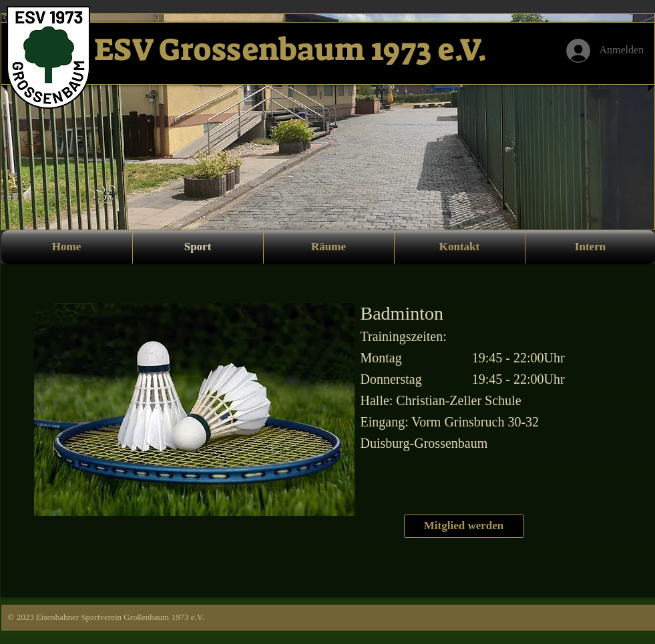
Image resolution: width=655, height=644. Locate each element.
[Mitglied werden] (464, 526)
